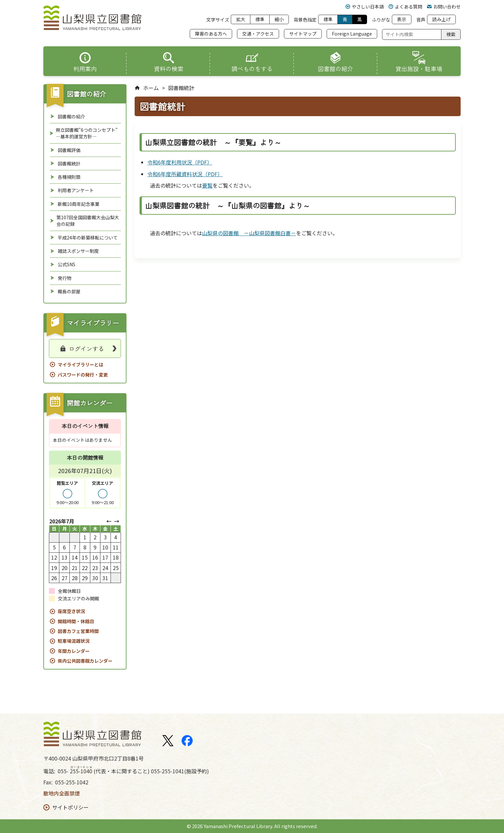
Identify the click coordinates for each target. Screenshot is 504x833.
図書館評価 (69, 150)
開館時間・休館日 (76, 621)
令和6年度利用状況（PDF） (180, 162)
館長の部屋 (69, 291)
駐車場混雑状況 (74, 641)
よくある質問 (405, 7)
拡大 (241, 19)
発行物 (65, 278)
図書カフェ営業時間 (78, 631)
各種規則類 (69, 177)
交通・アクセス (258, 34)
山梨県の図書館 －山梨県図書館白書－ (249, 233)
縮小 (279, 19)
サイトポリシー (70, 807)
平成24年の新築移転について (88, 238)
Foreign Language (352, 34)
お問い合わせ (444, 7)
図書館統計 (69, 163)
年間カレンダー (74, 651)
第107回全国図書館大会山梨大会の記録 (88, 221)
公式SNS (67, 264)
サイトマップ (303, 34)
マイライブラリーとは (81, 364)
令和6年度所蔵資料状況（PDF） (185, 174)
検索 (451, 34)
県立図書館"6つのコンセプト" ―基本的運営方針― (87, 133)
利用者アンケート (76, 190)
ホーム (151, 88)
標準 (260, 19)
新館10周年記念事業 (79, 204)
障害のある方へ (211, 34)
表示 (402, 19)
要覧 (207, 185)
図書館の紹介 (71, 116)
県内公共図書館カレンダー (85, 661)
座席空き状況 (71, 611)
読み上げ (441, 19)
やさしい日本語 (365, 7)
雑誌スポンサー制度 (78, 251)
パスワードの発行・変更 (83, 375)
